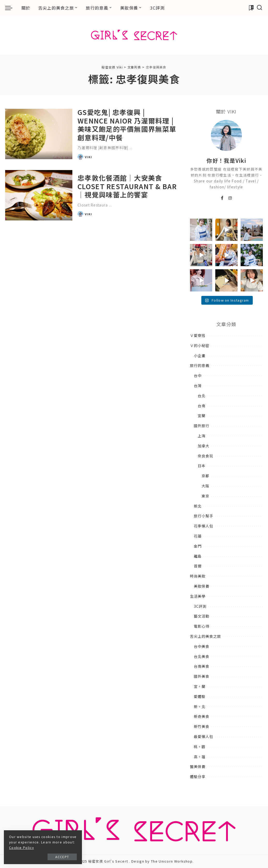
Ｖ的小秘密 (200, 345)
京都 (205, 476)
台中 (198, 375)
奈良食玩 (205, 456)
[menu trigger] (11, 8)
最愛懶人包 (204, 736)
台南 (202, 406)
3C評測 (200, 606)
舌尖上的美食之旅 (205, 636)
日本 (202, 466)
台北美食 (202, 656)
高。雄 (200, 757)
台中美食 (202, 646)
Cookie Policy (45, 848)
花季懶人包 (204, 526)
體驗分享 (198, 777)
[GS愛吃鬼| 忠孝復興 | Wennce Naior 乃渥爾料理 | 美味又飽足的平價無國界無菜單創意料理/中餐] (39, 134)
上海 (202, 436)
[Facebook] (222, 198)
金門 (198, 546)
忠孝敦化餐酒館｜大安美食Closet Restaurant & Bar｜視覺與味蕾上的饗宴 (127, 186)
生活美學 (198, 596)
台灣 (198, 386)
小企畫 (200, 356)
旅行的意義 (200, 365)
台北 (202, 396)
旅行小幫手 (204, 516)
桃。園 (200, 747)
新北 (198, 506)
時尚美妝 (198, 576)
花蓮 (198, 536)
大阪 (205, 486)
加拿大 (204, 446)
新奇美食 (202, 716)
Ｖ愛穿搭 (198, 335)
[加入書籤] (251, 8)
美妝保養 (202, 586)
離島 (198, 556)
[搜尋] (260, 8)
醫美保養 (198, 766)
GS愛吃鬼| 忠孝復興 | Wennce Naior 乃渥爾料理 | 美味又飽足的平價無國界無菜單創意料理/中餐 (127, 125)
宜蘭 (202, 416)
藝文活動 (202, 616)
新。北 (200, 706)
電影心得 (202, 626)
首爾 (198, 566)
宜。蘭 (200, 686)
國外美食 (202, 676)
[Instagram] (230, 198)
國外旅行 (202, 426)
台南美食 (202, 666)
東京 (205, 496)
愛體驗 (200, 696)
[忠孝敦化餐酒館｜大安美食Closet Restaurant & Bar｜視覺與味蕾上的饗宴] (39, 195)
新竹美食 (202, 726)
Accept (62, 857)
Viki (88, 157)
